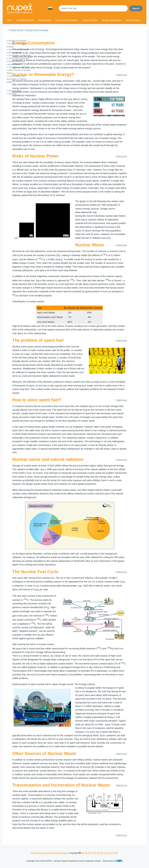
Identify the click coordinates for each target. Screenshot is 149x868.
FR (95, 853)
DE (83, 853)
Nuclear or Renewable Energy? (43, 74)
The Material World (25, 20)
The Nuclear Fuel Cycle (19, 67)
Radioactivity (45, 20)
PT (113, 853)
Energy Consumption (18, 41)
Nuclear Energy (90, 20)
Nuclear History (133, 20)
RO (116, 853)
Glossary (12, 94)
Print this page (15, 91)
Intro (9, 20)
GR (98, 853)
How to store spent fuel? (19, 58)
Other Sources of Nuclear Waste (44, 753)
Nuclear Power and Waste (37, 30)
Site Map (54, 853)
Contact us (44, 853)
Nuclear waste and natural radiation (48, 459)
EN (86, 853)
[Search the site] (93, 8)
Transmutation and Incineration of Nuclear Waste (17, 79)
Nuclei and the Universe (67, 20)
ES (89, 853)
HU (102, 853)
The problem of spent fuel (20, 55)
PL (110, 853)
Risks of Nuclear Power (19, 50)
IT (105, 853)
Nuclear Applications (111, 20)
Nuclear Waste (15, 53)
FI (92, 853)
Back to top (122, 75)
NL (107, 853)
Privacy (34, 853)
